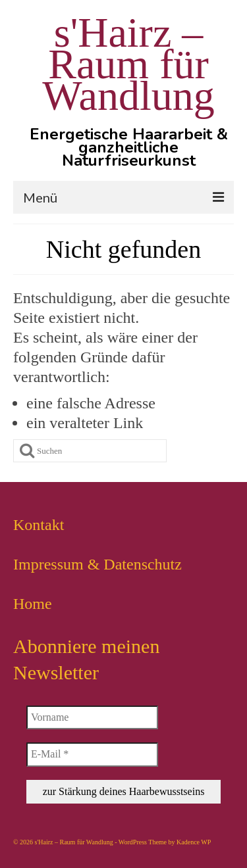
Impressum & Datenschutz (97, 564)
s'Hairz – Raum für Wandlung (128, 64)
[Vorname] (92, 717)
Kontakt (39, 525)
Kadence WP (194, 842)
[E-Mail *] (92, 754)
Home (33, 604)
